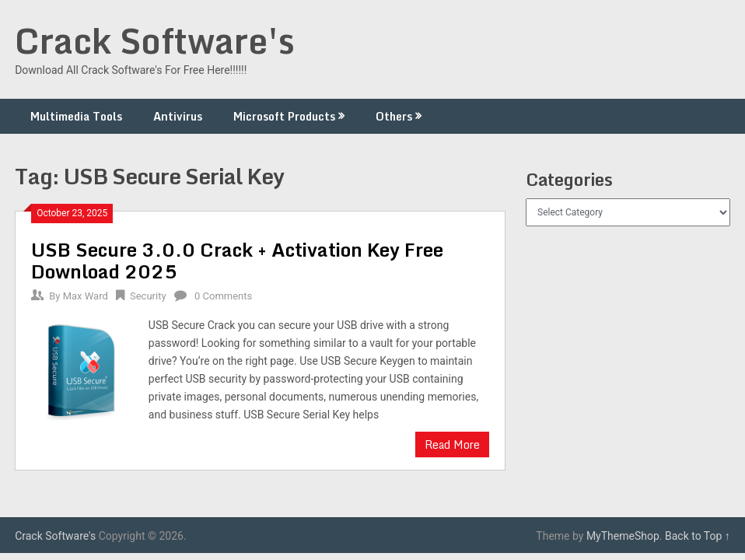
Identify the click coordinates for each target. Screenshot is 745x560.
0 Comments (223, 296)
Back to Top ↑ (698, 536)
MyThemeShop (623, 536)
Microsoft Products (284, 116)
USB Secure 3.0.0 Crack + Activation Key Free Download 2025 (237, 260)
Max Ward (86, 296)
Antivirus (178, 116)
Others (394, 116)
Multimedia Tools (76, 116)
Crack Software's (155, 40)
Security (148, 296)
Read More (452, 444)
